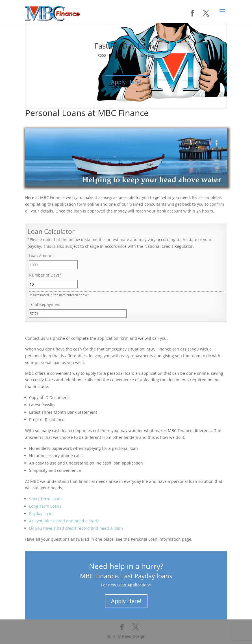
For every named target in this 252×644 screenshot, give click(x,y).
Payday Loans (42, 513)
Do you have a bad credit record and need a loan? (76, 528)
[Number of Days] (53, 284)
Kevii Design (134, 636)
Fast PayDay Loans (126, 46)
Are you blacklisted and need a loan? (64, 521)
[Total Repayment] (78, 314)
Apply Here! (126, 82)
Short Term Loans (46, 499)
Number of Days (45, 275)
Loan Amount (41, 256)
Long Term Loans (45, 506)
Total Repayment (45, 304)
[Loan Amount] (53, 265)
